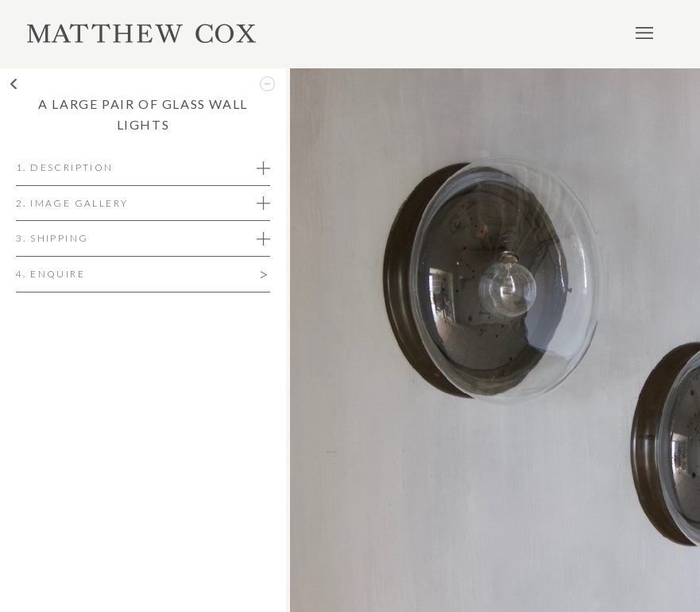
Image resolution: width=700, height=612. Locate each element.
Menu (644, 33)
